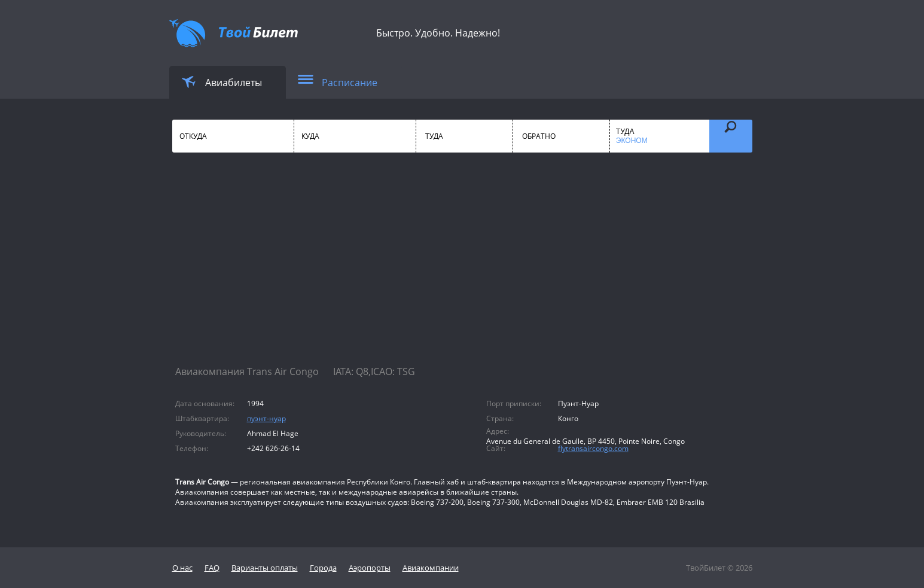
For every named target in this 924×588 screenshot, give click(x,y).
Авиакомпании (431, 568)
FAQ (212, 568)
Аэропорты (370, 568)
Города (323, 568)
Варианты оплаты (265, 568)
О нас (182, 568)
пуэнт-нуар (266, 418)
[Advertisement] (462, 269)
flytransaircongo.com (593, 448)
